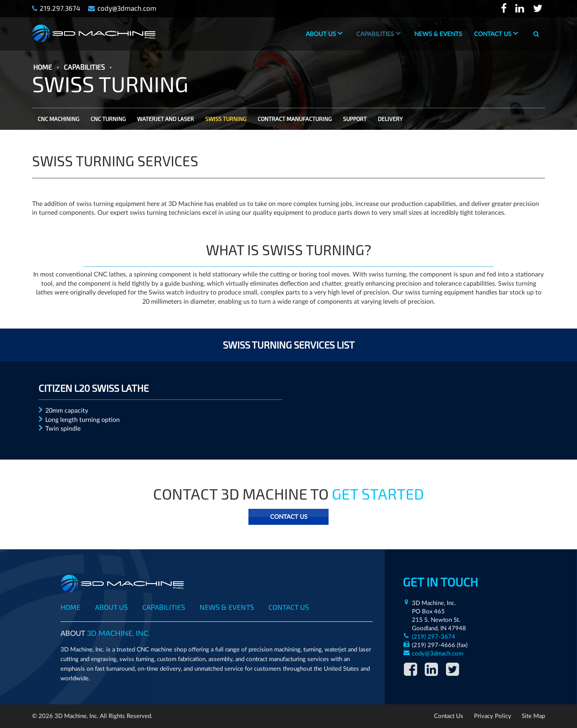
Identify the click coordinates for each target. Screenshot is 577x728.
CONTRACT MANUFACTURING (295, 119)
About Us (321, 34)
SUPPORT (355, 119)
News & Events (438, 34)
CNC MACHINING (59, 119)
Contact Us (493, 34)
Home (71, 607)
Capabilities (375, 34)
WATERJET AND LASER (165, 119)
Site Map (533, 716)
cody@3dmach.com (438, 654)
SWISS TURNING (226, 119)
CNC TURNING (108, 119)
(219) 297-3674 (434, 637)
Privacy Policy (493, 716)
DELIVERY (390, 119)
